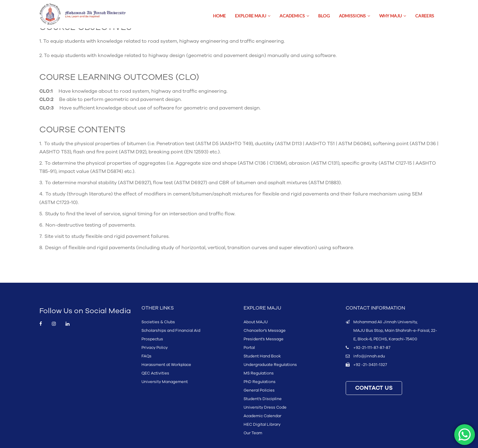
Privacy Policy (155, 348)
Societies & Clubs (158, 322)
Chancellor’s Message (265, 331)
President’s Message (264, 339)
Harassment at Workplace (166, 365)
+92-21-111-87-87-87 (372, 348)
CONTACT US (374, 388)
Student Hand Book (262, 356)
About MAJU (256, 322)
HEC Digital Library (262, 425)
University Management (165, 382)
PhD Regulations (260, 382)
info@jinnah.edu (369, 356)
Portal (249, 348)
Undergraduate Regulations (270, 365)
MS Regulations (259, 373)
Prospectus (152, 339)
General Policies (259, 390)
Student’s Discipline (263, 399)
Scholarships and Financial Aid (171, 331)
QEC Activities (155, 373)
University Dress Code (265, 407)
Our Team (253, 433)
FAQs (146, 356)
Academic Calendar (262, 416)
